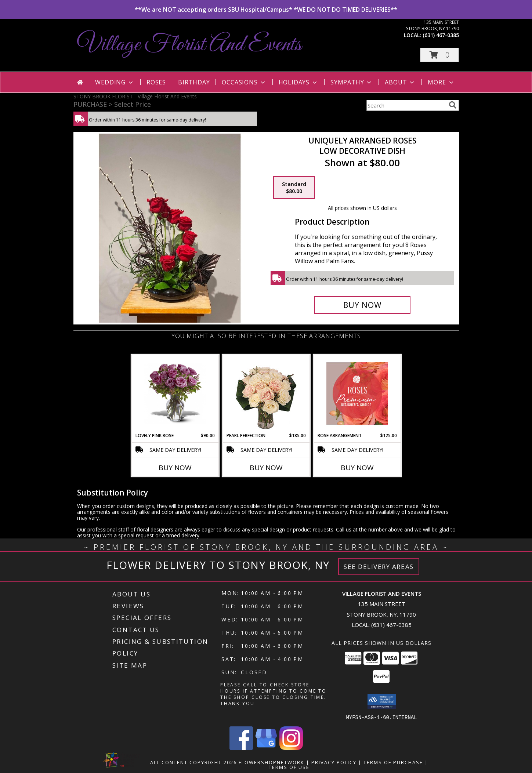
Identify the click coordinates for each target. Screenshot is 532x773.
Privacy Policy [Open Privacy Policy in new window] (334, 762)
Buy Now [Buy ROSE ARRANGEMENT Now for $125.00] (357, 468)
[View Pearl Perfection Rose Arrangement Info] (266, 394)
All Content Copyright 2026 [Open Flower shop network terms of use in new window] (193, 762)
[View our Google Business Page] (266, 747)
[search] (453, 105)
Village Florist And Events (189, 45)
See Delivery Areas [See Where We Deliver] (379, 567)
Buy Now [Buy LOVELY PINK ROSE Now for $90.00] (175, 468)
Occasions (244, 82)
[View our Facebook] (241, 747)
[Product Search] (406, 105)
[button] (439, 55)
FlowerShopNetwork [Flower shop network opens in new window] (272, 762)
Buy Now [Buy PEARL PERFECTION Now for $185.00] (266, 468)
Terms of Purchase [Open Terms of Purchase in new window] (393, 762)
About (400, 82)
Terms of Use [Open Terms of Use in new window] (289, 767)
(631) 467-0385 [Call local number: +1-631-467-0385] (441, 35)
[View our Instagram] (291, 747)
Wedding (115, 82)
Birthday (194, 82)
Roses (156, 82)
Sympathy (352, 82)
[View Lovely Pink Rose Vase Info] (175, 394)
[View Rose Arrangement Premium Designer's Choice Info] (357, 393)
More (441, 82)
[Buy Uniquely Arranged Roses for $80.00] (363, 305)
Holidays (298, 82)
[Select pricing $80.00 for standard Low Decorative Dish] (294, 188)
